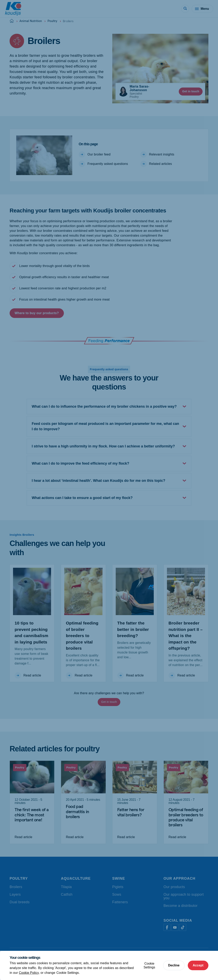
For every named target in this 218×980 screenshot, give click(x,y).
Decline (174, 965)
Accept (198, 965)
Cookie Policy (29, 973)
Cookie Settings (68, 973)
